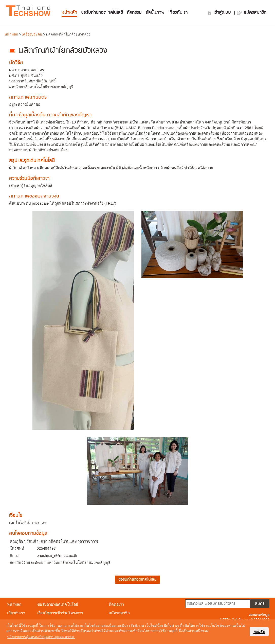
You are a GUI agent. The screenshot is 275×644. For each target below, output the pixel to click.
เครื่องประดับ (32, 34)
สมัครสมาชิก (255, 12)
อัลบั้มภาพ (155, 12)
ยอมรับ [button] (259, 632)
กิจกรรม (134, 12)
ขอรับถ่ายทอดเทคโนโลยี (102, 12)
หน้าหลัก (69, 12)
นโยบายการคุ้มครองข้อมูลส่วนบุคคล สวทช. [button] (41, 637)
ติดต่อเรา (116, 604)
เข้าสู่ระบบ (223, 12)
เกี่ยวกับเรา (178, 12)
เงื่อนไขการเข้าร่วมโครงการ (60, 613)
